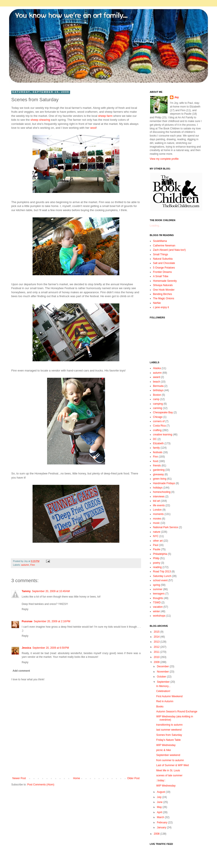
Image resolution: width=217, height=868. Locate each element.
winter (156, 611)
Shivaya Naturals (163, 285)
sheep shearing (40, 120)
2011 (157, 652)
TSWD (157, 603)
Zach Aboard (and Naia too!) (169, 250)
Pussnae (27, 621)
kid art (157, 501)
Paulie (157, 549)
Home (77, 778)
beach (157, 382)
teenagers (159, 594)
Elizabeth (158, 443)
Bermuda (158, 386)
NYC (156, 536)
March (161, 817)
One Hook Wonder (164, 290)
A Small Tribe (161, 276)
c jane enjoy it (161, 307)
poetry (157, 563)
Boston (157, 395)
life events (159, 505)
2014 (157, 637)
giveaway (158, 474)
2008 (157, 834)
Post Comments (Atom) (41, 785)
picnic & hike (164, 750)
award (157, 377)
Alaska (157, 368)
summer (158, 589)
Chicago (158, 417)
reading (157, 567)
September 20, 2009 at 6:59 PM (51, 648)
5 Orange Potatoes (164, 268)
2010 (157, 657)
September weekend (168, 755)
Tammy (26, 591)
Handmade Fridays (164, 483)
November (163, 672)
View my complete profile (164, 159)
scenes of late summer (169, 775)
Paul (156, 545)
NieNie (157, 303)
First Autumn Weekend (169, 696)
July (160, 797)
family (156, 448)
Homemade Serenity (165, 281)
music (156, 523)
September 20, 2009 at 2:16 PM (52, 621)
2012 (157, 647)
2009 (157, 662)
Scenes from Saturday (169, 735)
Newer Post (19, 778)
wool (93, 128)
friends (157, 466)
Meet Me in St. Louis (168, 770)
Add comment (21, 671)
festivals (158, 452)
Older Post (133, 778)
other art (158, 541)
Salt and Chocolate (164, 263)
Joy (177, 97)
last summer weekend (169, 730)
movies (157, 519)
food (155, 461)
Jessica (26, 648)
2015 (157, 632)
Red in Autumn (165, 701)
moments (158, 514)
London (157, 510)
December (163, 666)
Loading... (155, 226)
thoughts (158, 598)
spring (157, 585)
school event (160, 580)
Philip (156, 558)
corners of (159, 421)
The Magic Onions (164, 298)
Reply (25, 609)
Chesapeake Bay (163, 412)
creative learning (163, 435)
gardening (159, 470)
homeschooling (162, 492)
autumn (25, 565)
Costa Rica (159, 426)
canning (158, 408)
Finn (33, 565)
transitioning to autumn (169, 725)
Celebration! (163, 691)
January (162, 827)
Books (160, 707)
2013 (157, 642)
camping (158, 404)
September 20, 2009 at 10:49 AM (51, 591)
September (164, 682)
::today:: (161, 780)
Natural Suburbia (163, 259)
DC (155, 439)
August (161, 792)
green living (160, 479)
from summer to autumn (170, 760)
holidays (158, 488)
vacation (158, 607)
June (160, 802)
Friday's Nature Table (169, 740)
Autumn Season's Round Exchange (177, 712)
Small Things (160, 254)
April (160, 812)
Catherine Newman (164, 246)
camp (156, 399)
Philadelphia (160, 554)
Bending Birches (162, 294)
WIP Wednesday (166, 745)
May (160, 807)
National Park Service (165, 527)
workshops (159, 616)
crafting (157, 430)
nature (157, 532)
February (162, 822)
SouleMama (160, 241)
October (162, 677)
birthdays (158, 390)
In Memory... (163, 686)
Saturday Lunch (162, 576)
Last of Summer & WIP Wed (173, 765)
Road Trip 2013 (162, 572)
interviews (159, 497)
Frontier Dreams (162, 272)
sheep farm (105, 116)
